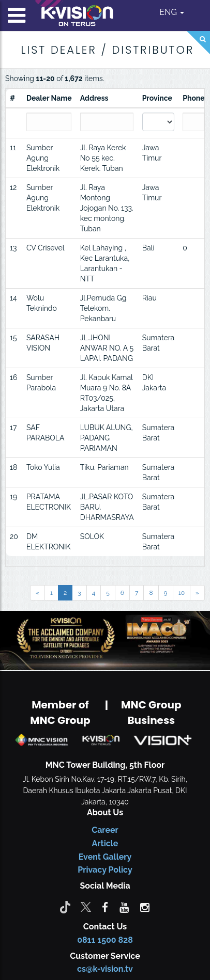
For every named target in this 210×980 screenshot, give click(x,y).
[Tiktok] (65, 907)
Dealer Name (49, 98)
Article (105, 843)
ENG (172, 12)
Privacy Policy (105, 870)
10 (182, 593)
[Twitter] (86, 907)
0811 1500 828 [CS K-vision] (105, 940)
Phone (194, 98)
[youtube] (124, 907)
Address (94, 98)
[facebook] (105, 907)
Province (157, 98)
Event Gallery (105, 857)
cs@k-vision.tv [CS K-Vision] (105, 969)
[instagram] (145, 907)
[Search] (198, 43)
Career (105, 830)
